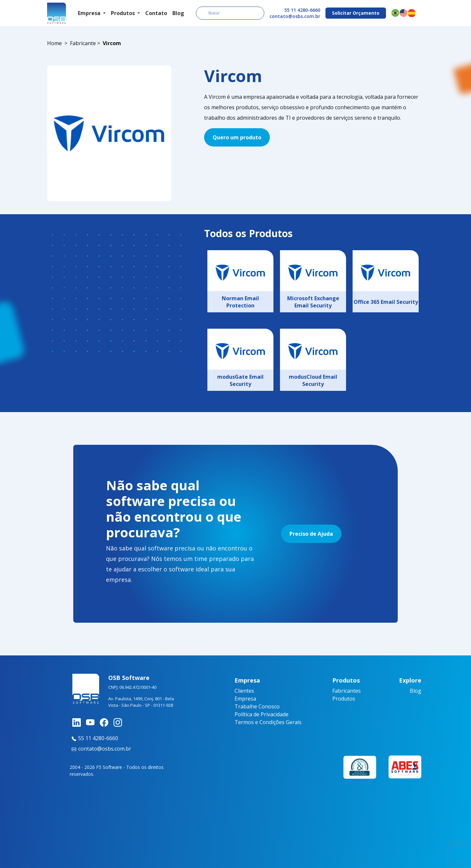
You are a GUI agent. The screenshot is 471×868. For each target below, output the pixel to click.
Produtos (344, 699)
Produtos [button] (123, 13)
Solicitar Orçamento (356, 13)
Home (54, 43)
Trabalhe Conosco (257, 706)
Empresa (245, 699)
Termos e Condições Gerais (268, 722)
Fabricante (83, 43)
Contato (156, 13)
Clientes (244, 691)
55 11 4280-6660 (302, 10)
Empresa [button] (90, 13)
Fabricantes (347, 691)
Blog (178, 13)
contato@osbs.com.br (295, 16)
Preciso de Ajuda (311, 534)
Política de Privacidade (262, 714)
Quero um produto (237, 137)
